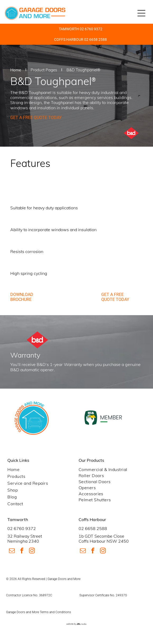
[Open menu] (141, 13)
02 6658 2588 (93, 528)
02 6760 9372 (22, 528)
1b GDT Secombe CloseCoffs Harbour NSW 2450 (104, 539)
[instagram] (32, 551)
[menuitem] (41, 469)
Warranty (73, 364)
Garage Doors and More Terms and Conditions (39, 612)
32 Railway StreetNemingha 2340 (25, 539)
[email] (12, 551)
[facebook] (22, 551)
